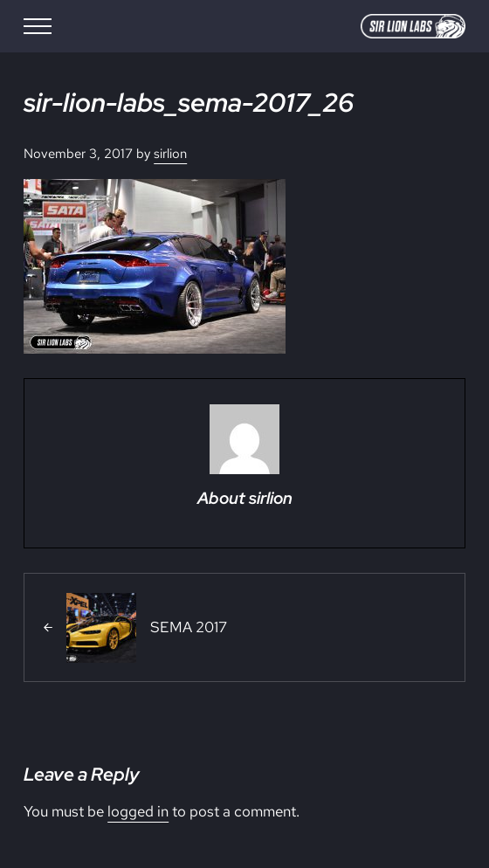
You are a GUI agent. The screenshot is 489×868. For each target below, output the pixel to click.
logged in (138, 811)
